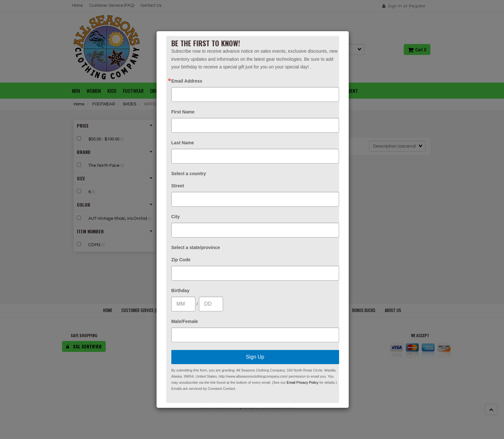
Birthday (180, 291)
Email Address (187, 81)
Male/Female (185, 321)
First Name (183, 112)
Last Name (183, 143)
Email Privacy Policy (303, 382)
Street (178, 186)
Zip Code (181, 260)
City (175, 217)
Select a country (189, 174)
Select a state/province (196, 247)
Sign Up (255, 357)
